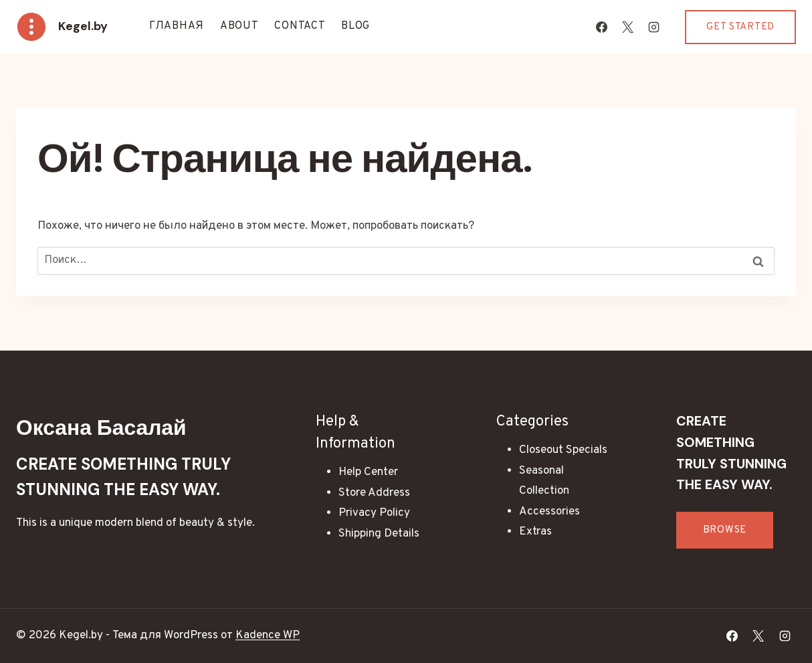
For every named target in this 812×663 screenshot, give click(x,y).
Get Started (740, 27)
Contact (300, 26)
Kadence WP (268, 636)
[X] (627, 27)
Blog (356, 26)
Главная (177, 26)
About (239, 26)
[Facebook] (601, 27)
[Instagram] (653, 27)
